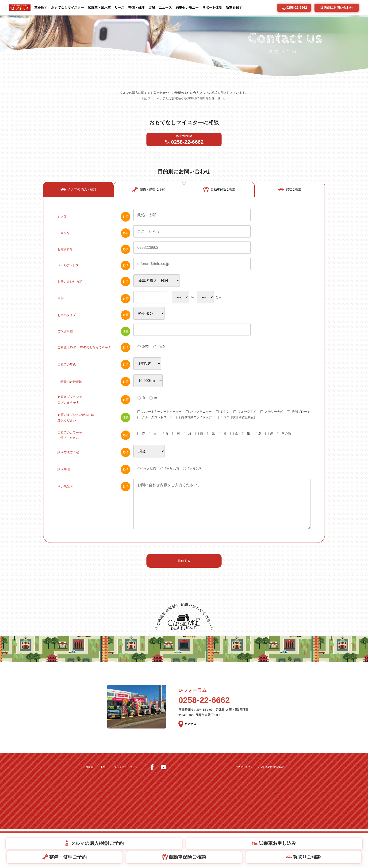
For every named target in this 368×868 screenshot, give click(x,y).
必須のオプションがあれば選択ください (94, 443)
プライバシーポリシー (131, 806)
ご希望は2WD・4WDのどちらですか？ (94, 369)
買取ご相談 (290, 208)
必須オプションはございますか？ (94, 424)
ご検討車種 (94, 352)
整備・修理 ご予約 (149, 208)
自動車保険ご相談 (219, 208)
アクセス (188, 764)
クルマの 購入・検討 (79, 208)
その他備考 (94, 516)
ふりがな (94, 252)
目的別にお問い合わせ (337, 8)
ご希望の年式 (94, 387)
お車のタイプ (94, 336)
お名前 (94, 235)
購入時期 (94, 498)
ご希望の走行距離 (94, 405)
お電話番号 (94, 268)
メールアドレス (94, 285)
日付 (94, 319)
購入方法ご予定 (94, 480)
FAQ (106, 806)
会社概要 (89, 806)
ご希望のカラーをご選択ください (94, 462)
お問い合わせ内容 (94, 301)
